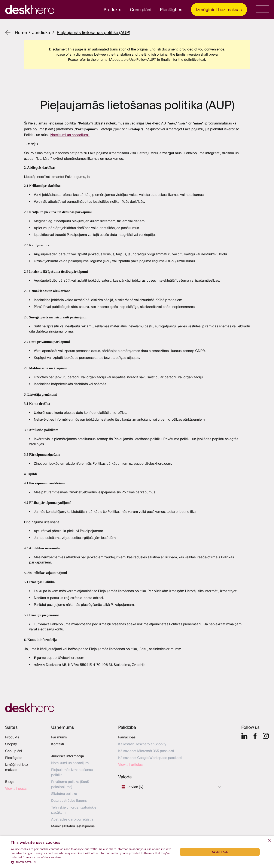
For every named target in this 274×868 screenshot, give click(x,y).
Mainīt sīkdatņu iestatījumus (73, 826)
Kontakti (58, 744)
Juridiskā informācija (68, 756)
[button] (92, 862)
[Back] (8, 33)
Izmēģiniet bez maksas (219, 10)
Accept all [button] (220, 852)
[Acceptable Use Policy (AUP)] (133, 59)
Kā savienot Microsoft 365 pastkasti (146, 751)
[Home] (137, 708)
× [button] (269, 841)
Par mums (59, 737)
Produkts (112, 10)
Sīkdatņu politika (64, 794)
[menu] (262, 9)
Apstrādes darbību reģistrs (72, 819)
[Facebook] (255, 736)
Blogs (10, 782)
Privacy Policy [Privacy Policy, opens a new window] (71, 857)
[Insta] (266, 736)
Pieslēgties (171, 10)
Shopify (11, 744)
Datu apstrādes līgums (69, 800)
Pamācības (127, 737)
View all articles (130, 764)
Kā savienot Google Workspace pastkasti (150, 758)
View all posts (16, 788)
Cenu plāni (141, 10)
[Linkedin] (244, 736)
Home (21, 32)
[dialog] (137, 852)
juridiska (41, 32)
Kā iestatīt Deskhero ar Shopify (142, 744)
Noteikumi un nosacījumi (70, 763)
